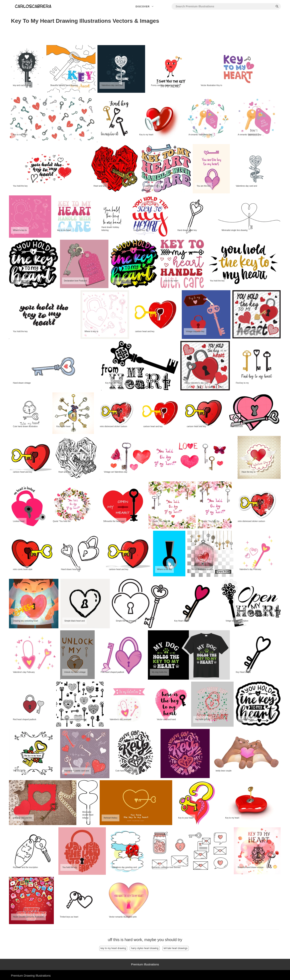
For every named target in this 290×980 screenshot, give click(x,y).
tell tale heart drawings (176, 948)
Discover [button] (145, 7)
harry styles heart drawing (145, 948)
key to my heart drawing (113, 948)
